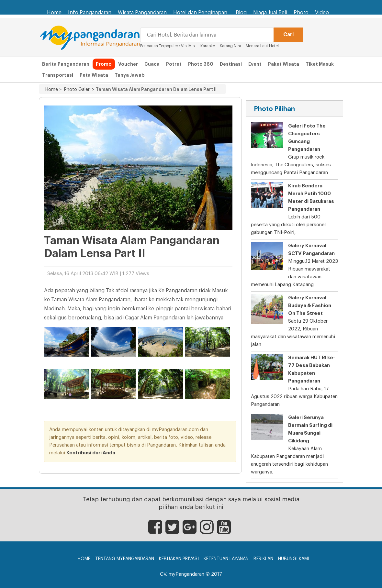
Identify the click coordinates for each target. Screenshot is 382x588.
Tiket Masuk (320, 64)
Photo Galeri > (78, 90)
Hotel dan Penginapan (201, 9)
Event (255, 64)
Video (322, 13)
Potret (174, 64)
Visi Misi (188, 46)
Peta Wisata (94, 75)
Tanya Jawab (130, 75)
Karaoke (208, 46)
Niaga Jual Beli (270, 13)
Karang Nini (230, 46)
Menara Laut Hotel (262, 46)
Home (54, 13)
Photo (301, 13)
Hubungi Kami (294, 559)
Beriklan (263, 559)
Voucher (128, 64)
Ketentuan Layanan (226, 559)
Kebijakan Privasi (179, 559)
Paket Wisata (284, 64)
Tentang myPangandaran (125, 559)
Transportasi (58, 75)
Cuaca (152, 64)
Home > (53, 90)
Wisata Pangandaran (142, 13)
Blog (241, 13)
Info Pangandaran (90, 13)
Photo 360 (201, 64)
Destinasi (231, 64)
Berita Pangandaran (66, 64)
